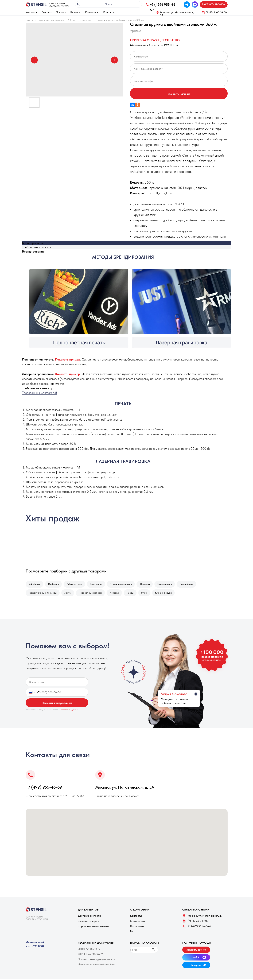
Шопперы (148, 584)
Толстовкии (98, 584)
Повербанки (192, 584)
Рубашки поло (76, 584)
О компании (137, 922)
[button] (214, 5)
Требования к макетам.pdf (40, 393)
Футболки (55, 584)
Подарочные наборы (92, 594)
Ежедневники (169, 584)
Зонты (69, 594)
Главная (29, 20)
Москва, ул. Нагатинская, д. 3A (177, 14)
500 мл (72, 20)
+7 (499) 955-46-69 (44, 789)
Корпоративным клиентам (94, 927)
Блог (133, 933)
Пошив (60, 12)
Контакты (109, 12)
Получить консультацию (57, 704)
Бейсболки (35, 584)
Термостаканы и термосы (51, 20)
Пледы (133, 594)
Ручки (148, 594)
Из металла (85, 20)
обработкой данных (69, 711)
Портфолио (137, 927)
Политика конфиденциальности (97, 961)
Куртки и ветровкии (124, 584)
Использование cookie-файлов (96, 966)
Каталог (30, 12)
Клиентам (91, 12)
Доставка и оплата (89, 917)
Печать (45, 12)
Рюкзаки (117, 594)
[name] (57, 683)
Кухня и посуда (168, 594)
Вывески (75, 12)
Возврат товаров (88, 922)
